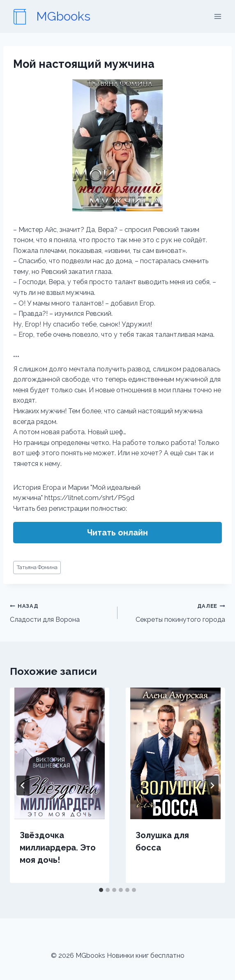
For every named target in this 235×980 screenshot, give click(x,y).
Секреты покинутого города (175, 612)
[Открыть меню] (218, 16)
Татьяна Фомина (37, 567)
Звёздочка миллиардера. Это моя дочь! (58, 848)
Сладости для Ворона (60, 612)
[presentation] (60, 753)
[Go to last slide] (23, 785)
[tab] (101, 890)
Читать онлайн (117, 533)
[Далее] (212, 785)
